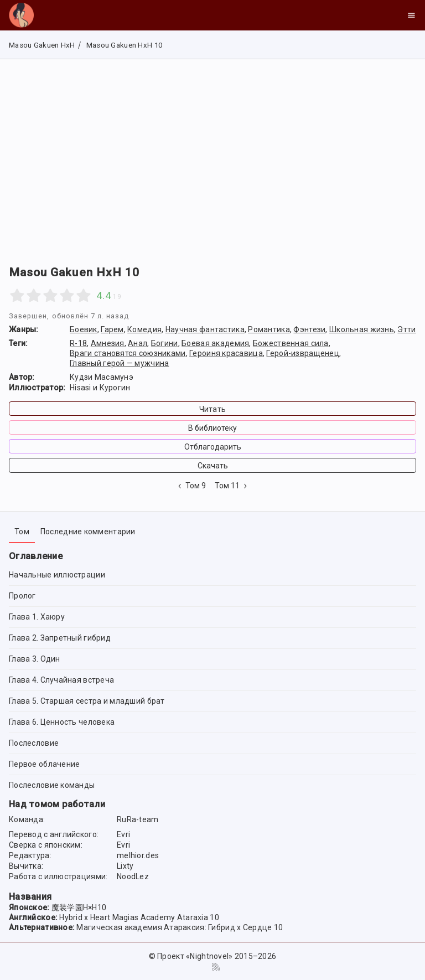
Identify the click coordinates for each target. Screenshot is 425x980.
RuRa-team (138, 819)
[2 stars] (34, 296)
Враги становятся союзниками (128, 353)
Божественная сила (291, 343)
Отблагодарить (213, 447)
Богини (165, 343)
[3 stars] (50, 296)
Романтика (269, 329)
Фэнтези (309, 329)
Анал (138, 343)
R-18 (78, 343)
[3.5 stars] (63, 296)
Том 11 (232, 486)
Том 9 (191, 486)
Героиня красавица (226, 353)
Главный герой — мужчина (119, 363)
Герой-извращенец (302, 353)
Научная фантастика (205, 329)
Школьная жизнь (362, 329)
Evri (123, 834)
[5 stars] (84, 296)
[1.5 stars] (30, 296)
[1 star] (17, 296)
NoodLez (133, 876)
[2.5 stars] (46, 296)
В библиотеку (212, 428)
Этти (406, 329)
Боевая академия (215, 343)
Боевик (84, 329)
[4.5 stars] (79, 296)
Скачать (213, 466)
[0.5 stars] (13, 296)
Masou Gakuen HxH (42, 45)
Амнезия (108, 343)
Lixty (125, 866)
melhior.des (138, 855)
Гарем (112, 329)
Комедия (144, 329)
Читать (213, 409)
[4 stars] (67, 296)
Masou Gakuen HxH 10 (123, 45)
